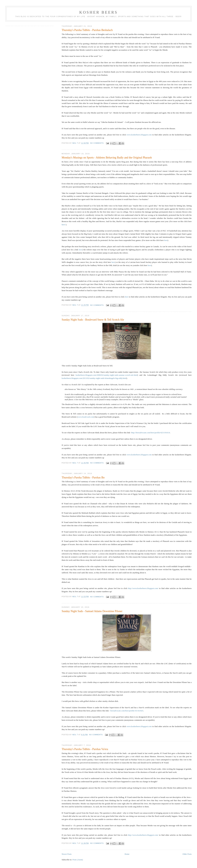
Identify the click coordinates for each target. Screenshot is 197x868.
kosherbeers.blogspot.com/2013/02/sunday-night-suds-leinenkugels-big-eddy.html (94, 378)
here (166, 240)
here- (64, 225)
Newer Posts (66, 854)
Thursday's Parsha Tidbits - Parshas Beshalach (87, 30)
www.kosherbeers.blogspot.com (139, 135)
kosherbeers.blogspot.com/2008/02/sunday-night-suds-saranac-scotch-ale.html (107, 375)
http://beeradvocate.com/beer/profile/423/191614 (150, 433)
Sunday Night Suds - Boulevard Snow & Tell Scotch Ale (93, 320)
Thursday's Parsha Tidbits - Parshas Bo (83, 478)
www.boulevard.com (86, 417)
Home (127, 854)
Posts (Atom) (78, 860)
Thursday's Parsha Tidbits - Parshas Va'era (85, 749)
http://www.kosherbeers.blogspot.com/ (143, 588)
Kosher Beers (98, 12)
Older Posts (187, 854)
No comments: (97, 143)
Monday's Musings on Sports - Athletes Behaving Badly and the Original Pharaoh (107, 158)
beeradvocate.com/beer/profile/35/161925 (127, 711)
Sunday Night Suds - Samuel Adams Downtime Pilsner (92, 611)
